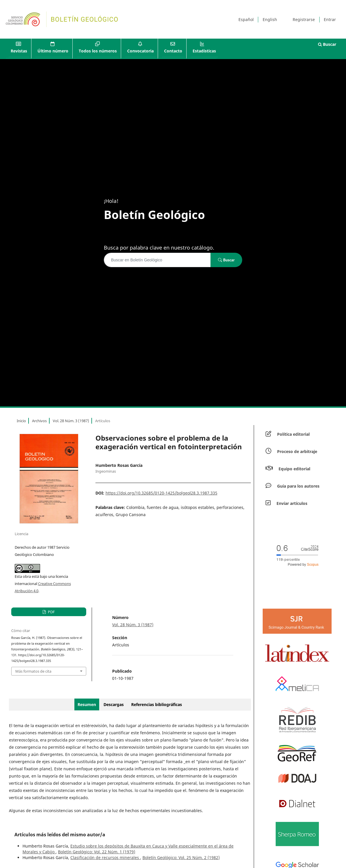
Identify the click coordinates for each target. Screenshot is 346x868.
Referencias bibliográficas (157, 704)
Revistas (19, 51)
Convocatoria (140, 51)
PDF (51, 612)
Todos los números (98, 51)
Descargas (114, 704)
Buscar (327, 44)
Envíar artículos (292, 503)
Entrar (330, 19)
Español (246, 19)
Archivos (39, 421)
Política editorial (293, 434)
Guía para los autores (298, 486)
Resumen (87, 704)
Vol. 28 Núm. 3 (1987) (71, 421)
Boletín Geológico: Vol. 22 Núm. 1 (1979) (97, 852)
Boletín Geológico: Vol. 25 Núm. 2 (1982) (181, 857)
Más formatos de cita (33, 671)
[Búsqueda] (157, 260)
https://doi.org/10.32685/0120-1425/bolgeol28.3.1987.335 (161, 493)
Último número (53, 51)
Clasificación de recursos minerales (105, 857)
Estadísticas (204, 51)
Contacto (173, 51)
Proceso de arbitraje (297, 451)
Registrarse (304, 19)
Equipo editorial (294, 469)
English (270, 19)
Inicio (21, 421)
